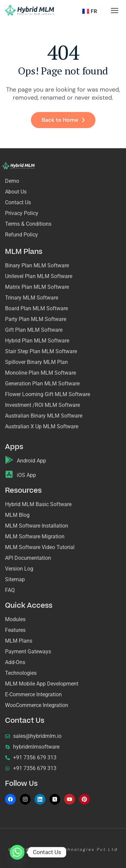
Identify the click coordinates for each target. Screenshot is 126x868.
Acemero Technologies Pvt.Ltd (75, 850)
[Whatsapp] (17, 852)
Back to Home (63, 120)
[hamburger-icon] (115, 11)
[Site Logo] (30, 10)
